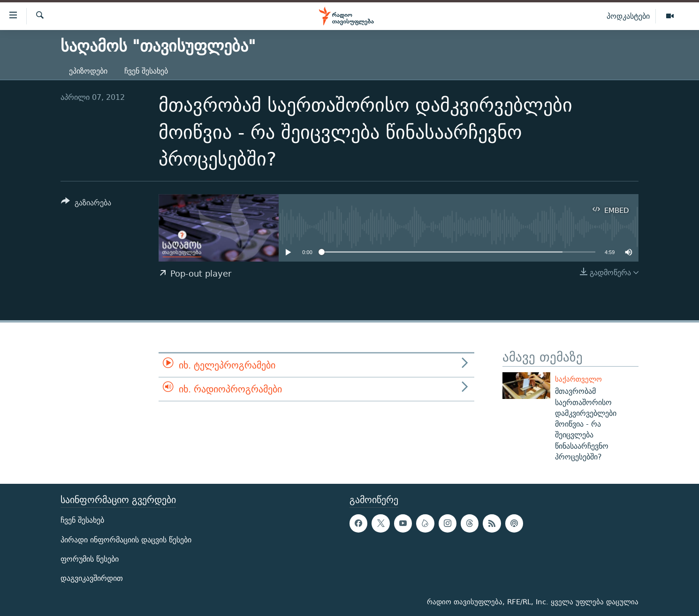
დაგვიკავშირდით (92, 578)
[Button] (86, 204)
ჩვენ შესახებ (146, 71)
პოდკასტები (628, 16)
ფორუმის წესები (90, 559)
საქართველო (578, 379)
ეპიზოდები (88, 71)
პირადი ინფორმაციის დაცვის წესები (126, 540)
